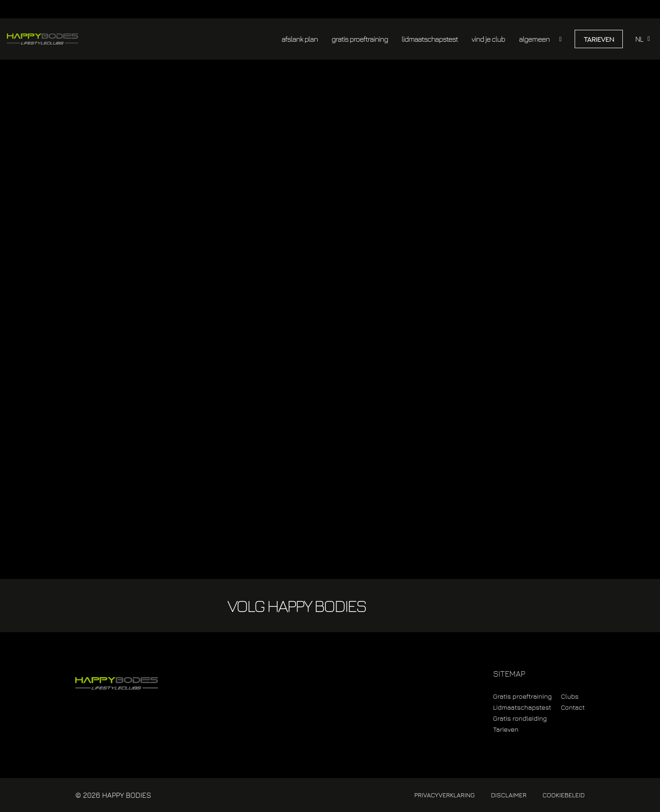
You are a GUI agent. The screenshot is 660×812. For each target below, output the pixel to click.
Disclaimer (509, 795)
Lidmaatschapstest (522, 707)
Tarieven (599, 39)
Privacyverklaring (444, 795)
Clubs (570, 696)
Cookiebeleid (564, 795)
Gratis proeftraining (522, 696)
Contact (573, 707)
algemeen (534, 39)
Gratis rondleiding (520, 718)
